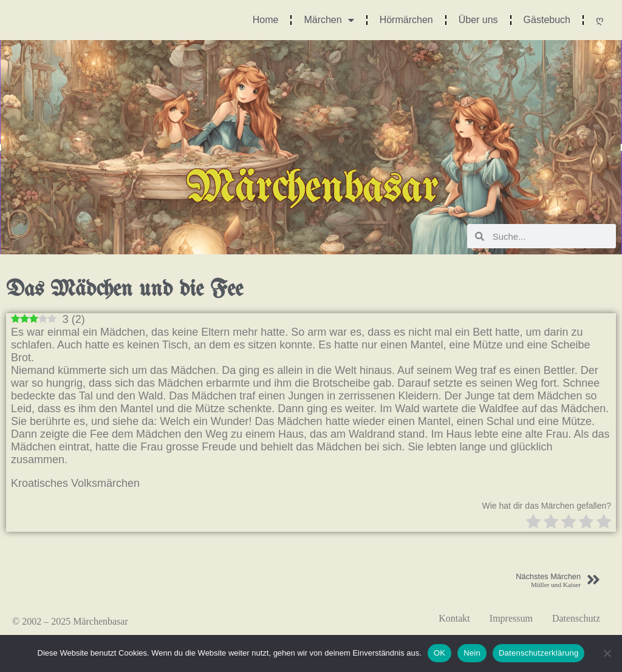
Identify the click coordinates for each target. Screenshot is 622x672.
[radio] (533, 523)
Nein (472, 653)
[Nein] (607, 653)
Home (266, 20)
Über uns (478, 20)
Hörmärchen (406, 20)
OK (439, 653)
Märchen (329, 20)
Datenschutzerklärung (538, 653)
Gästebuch (547, 20)
